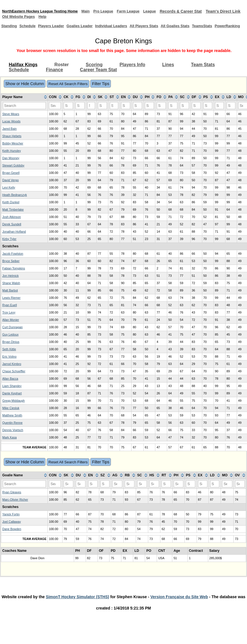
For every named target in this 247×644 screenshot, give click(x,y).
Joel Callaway (12, 527)
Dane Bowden (12, 534)
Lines (168, 70)
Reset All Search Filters (68, 89)
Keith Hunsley (12, 156)
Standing (10, 29)
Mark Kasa (9, 443)
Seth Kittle (9, 355)
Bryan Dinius (11, 347)
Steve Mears (11, 119)
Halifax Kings (23, 70)
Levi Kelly (9, 193)
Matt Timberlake (13, 215)
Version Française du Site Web (179, 602)
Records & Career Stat (195, 11)
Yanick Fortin (11, 520)
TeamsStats (203, 29)
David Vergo (10, 185)
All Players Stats (142, 29)
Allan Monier (11, 325)
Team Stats (203, 70)
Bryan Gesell (11, 178)
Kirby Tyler (9, 244)
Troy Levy (9, 318)
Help (85, 17)
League (163, 11)
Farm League (139, 11)
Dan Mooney (11, 163)
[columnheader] (24, 103)
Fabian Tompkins (14, 274)
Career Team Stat (98, 75)
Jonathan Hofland (14, 237)
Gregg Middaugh (13, 406)
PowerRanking (231, 29)
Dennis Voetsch (13, 435)
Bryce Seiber (11, 266)
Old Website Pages (59, 17)
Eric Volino (9, 362)
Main (93, 11)
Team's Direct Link (20, 17)
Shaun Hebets (12, 141)
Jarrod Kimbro (12, 369)
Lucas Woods (11, 127)
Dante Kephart (12, 399)
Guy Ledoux (10, 340)
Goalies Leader (77, 29)
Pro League (112, 11)
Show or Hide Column (25, 89)
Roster (62, 70)
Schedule (30, 29)
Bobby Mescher (13, 149)
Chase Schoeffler (14, 377)
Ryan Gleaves (12, 498)
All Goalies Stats (172, 29)
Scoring (94, 70)
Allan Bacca (10, 384)
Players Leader (49, 29)
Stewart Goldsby (13, 171)
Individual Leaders (107, 29)
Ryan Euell (10, 310)
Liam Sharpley (12, 391)
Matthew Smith (12, 421)
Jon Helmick (10, 281)
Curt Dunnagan (12, 332)
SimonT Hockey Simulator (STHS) (78, 602)
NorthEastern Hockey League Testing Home (43, 11)
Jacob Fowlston (13, 259)
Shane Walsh (11, 288)
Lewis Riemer (11, 303)
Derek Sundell (12, 230)
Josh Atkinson (12, 222)
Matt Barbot (10, 296)
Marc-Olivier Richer (15, 505)
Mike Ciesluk (11, 413)
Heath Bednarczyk (15, 200)
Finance (54, 75)
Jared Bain (9, 134)
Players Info (133, 70)
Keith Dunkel (11, 208)
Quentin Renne (12, 428)
